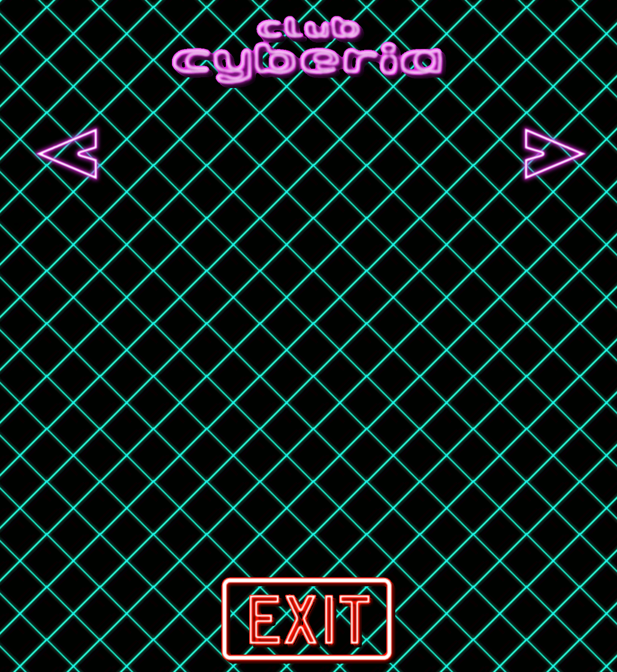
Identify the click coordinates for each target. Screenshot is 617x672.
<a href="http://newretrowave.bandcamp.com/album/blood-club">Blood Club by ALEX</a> (433, 154)
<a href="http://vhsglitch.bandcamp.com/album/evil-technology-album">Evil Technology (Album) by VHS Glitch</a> (189, 154)
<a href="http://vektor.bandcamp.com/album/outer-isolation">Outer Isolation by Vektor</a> (311, 154)
